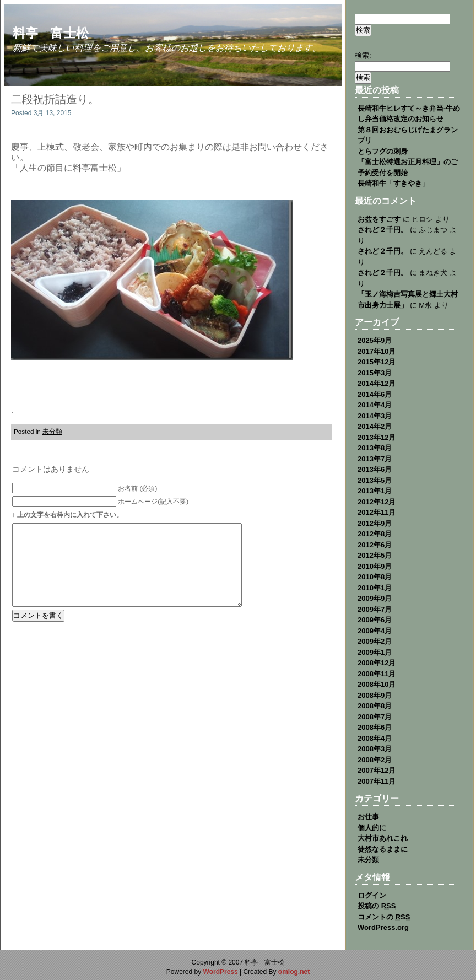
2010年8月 (375, 577)
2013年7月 (375, 459)
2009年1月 (375, 652)
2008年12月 (377, 663)
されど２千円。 (383, 230)
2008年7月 (375, 717)
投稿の (377, 906)
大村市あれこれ (383, 838)
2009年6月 (375, 620)
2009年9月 (375, 598)
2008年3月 (375, 749)
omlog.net (294, 972)
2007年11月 (377, 781)
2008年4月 (375, 738)
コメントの (384, 917)
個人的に (372, 828)
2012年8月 (375, 534)
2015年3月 (375, 373)
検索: (363, 55)
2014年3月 (375, 416)
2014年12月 (377, 383)
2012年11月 (377, 512)
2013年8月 (375, 448)
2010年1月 (375, 588)
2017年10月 (377, 351)
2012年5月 (375, 555)
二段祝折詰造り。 (55, 99)
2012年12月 (377, 502)
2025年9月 (375, 340)
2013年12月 (377, 437)
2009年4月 (375, 631)
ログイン (372, 895)
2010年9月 (375, 566)
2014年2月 (375, 426)
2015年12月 (377, 362)
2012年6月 (375, 545)
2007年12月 (377, 770)
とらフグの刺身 (383, 151)
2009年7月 (375, 609)
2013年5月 (375, 480)
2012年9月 (375, 523)
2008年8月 (375, 706)
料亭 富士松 (51, 33)
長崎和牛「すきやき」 (393, 183)
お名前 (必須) (137, 488)
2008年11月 (377, 674)
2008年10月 (377, 684)
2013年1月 (375, 491)
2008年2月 (375, 760)
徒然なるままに (383, 849)
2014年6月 (375, 394)
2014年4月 (375, 405)
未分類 (52, 431)
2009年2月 (375, 641)
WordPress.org (383, 927)
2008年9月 (375, 695)
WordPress (221, 972)
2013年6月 (375, 469)
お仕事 (368, 817)
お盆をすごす (379, 219)
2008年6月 (375, 727)
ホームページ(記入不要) (153, 501)
